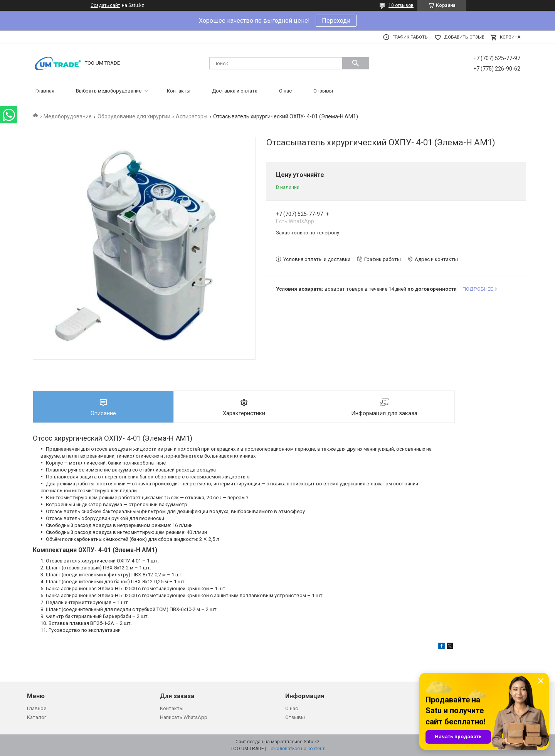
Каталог (37, 717)
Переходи (336, 21)
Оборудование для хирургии (134, 116)
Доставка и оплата (235, 91)
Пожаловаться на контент (296, 749)
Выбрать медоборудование (109, 91)
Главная (45, 91)
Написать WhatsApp (184, 717)
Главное (37, 708)
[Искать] (356, 63)
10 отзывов (401, 5)
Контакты (179, 91)
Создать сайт (105, 5)
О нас (285, 91)
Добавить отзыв (464, 37)
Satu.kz (312, 742)
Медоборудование (68, 116)
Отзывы (323, 91)
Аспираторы (192, 116)
